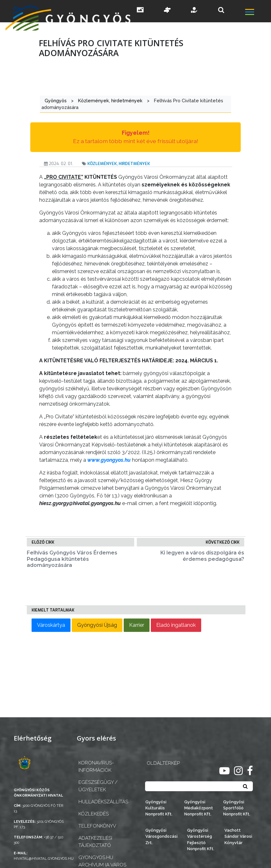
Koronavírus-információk (96, 767)
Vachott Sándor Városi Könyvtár (238, 836)
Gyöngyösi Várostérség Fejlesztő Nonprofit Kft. (201, 839)
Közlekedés (94, 814)
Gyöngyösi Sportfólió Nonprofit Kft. (237, 808)
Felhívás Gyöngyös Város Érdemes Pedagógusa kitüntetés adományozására (72, 559)
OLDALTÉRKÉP (163, 763)
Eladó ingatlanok (176, 625)
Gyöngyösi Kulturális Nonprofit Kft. (159, 808)
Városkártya (51, 625)
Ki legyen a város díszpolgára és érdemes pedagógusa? (202, 556)
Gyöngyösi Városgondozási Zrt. (161, 836)
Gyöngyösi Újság (97, 625)
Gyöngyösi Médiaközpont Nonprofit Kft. (199, 808)
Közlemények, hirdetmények (119, 164)
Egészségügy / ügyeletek (98, 786)
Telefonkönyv (97, 826)
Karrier (137, 625)
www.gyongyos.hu (109, 460)
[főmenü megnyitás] (257, 13)
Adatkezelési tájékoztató (95, 842)
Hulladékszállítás (103, 802)
